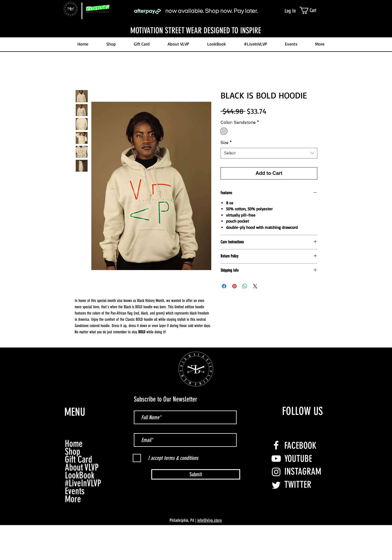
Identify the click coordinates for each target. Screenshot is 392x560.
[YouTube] (276, 459)
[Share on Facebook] (224, 286)
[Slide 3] (196, 24)
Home (74, 444)
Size (226, 143)
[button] (315, 44)
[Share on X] (255, 286)
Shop (73, 452)
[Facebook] (276, 445)
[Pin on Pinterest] (234, 286)
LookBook (80, 475)
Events (75, 491)
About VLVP (82, 467)
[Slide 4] (201, 24)
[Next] (361, 31)
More (73, 499)
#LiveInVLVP (83, 483)
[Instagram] (276, 472)
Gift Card (79, 459)
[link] (314, 10)
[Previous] (31, 31)
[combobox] (269, 153)
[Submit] (196, 474)
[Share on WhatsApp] (245, 286)
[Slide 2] (191, 24)
